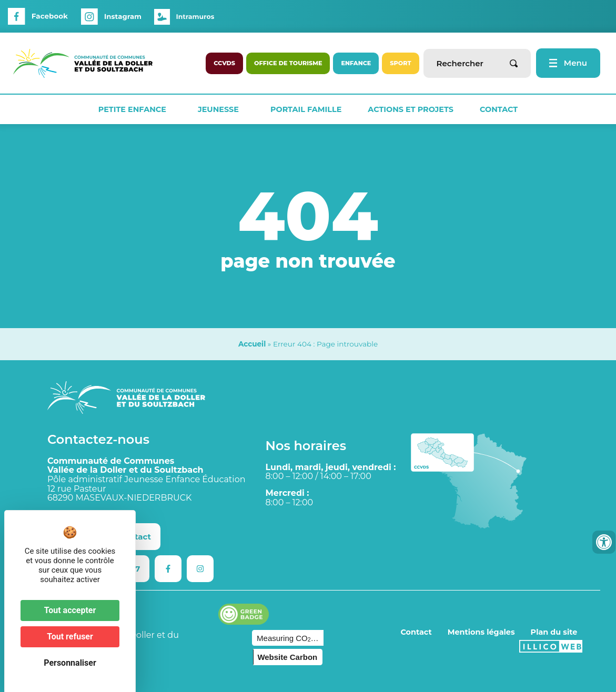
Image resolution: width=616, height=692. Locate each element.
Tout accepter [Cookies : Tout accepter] (70, 610)
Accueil (252, 344)
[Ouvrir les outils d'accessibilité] (604, 542)
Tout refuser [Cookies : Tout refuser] (70, 637)
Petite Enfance (135, 109)
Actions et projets (411, 109)
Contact (499, 109)
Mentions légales (481, 632)
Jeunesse (221, 109)
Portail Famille (306, 109)
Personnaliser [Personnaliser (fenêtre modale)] (70, 663)
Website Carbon (287, 657)
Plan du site (554, 632)
